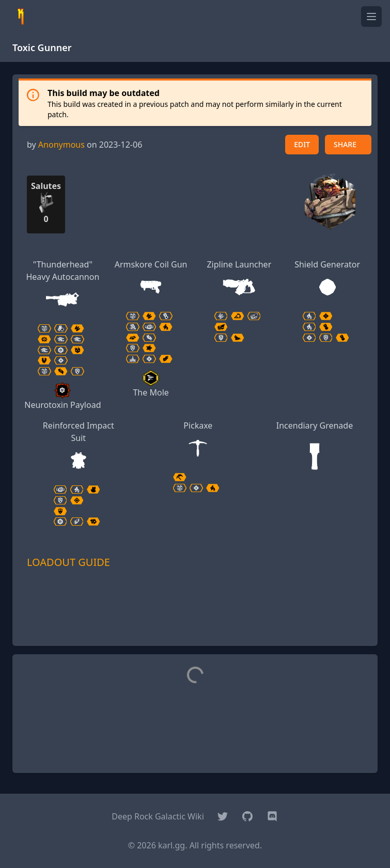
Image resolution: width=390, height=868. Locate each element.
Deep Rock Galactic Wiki (158, 816)
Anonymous (61, 145)
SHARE (345, 144)
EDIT (302, 144)
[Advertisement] (195, 622)
